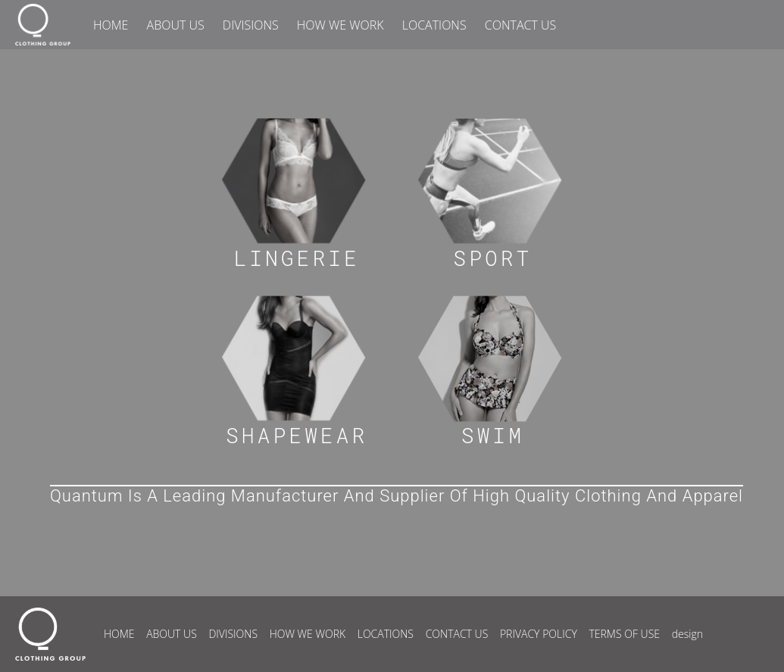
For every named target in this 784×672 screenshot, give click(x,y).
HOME (111, 25)
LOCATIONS (434, 25)
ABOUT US (176, 25)
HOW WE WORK (340, 25)
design (687, 634)
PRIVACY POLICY (539, 634)
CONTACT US (520, 25)
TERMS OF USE (624, 634)
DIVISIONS (251, 25)
